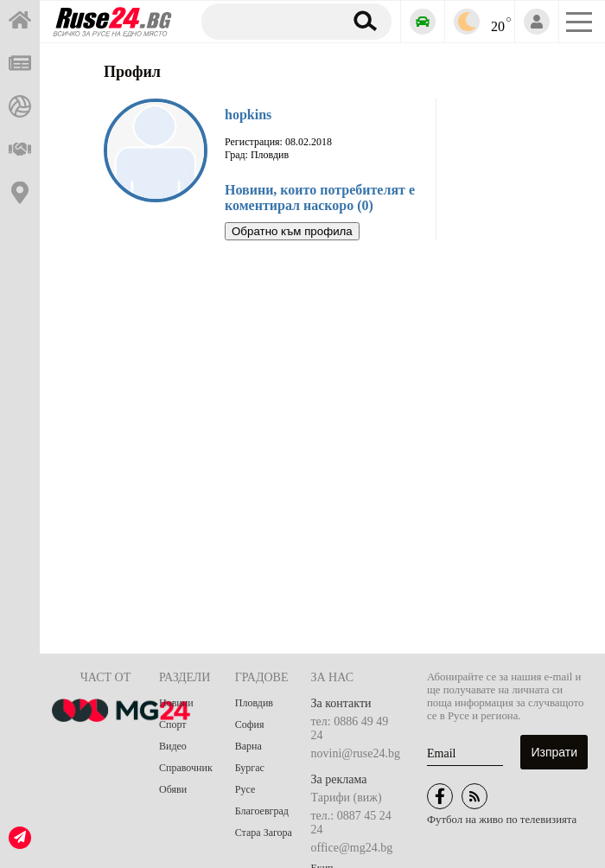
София (250, 724)
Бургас (250, 768)
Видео (173, 746)
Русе (245, 789)
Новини (176, 703)
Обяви (173, 789)
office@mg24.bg (352, 848)
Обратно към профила (292, 231)
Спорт (173, 724)
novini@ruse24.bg (356, 753)
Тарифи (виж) (347, 798)
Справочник (186, 768)
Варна (248, 746)
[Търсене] (269, 21)
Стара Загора (264, 833)
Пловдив (254, 703)
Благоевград (262, 811)
